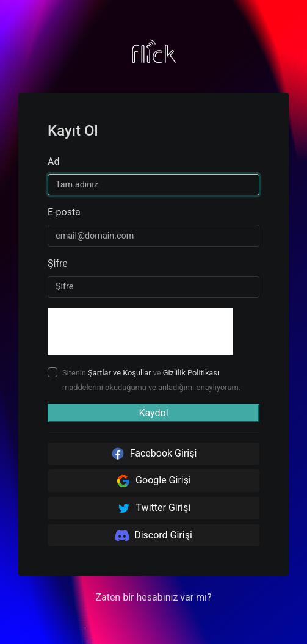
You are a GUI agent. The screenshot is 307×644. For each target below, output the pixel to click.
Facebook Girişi (154, 454)
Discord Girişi (153, 535)
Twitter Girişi (153, 508)
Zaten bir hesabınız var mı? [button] (153, 597)
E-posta (64, 212)
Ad (53, 161)
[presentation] (140, 331)
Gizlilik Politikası (191, 373)
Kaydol (153, 413)
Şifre (58, 263)
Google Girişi (153, 481)
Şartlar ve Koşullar (119, 373)
